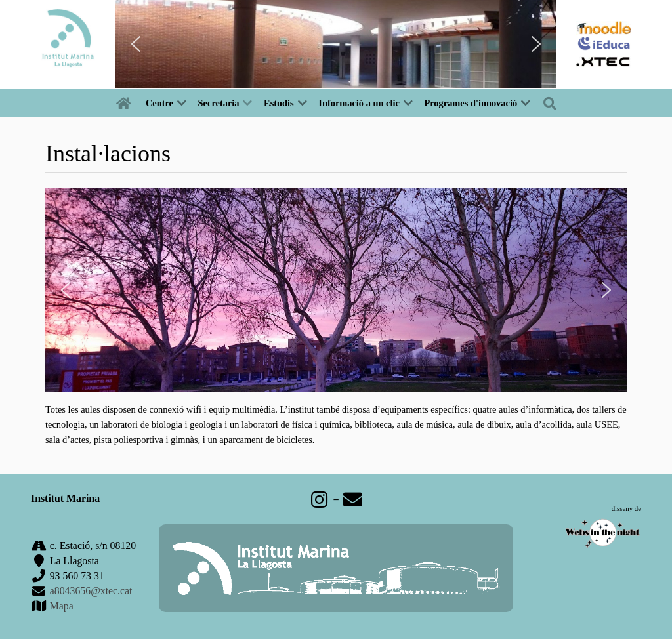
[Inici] (126, 103)
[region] (336, 44)
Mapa (60, 606)
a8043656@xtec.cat (91, 591)
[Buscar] (553, 103)
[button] (136, 44)
